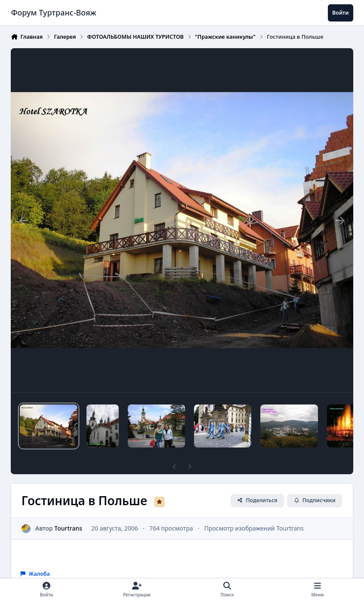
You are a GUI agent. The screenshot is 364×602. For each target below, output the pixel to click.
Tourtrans (69, 528)
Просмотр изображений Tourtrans (254, 528)
